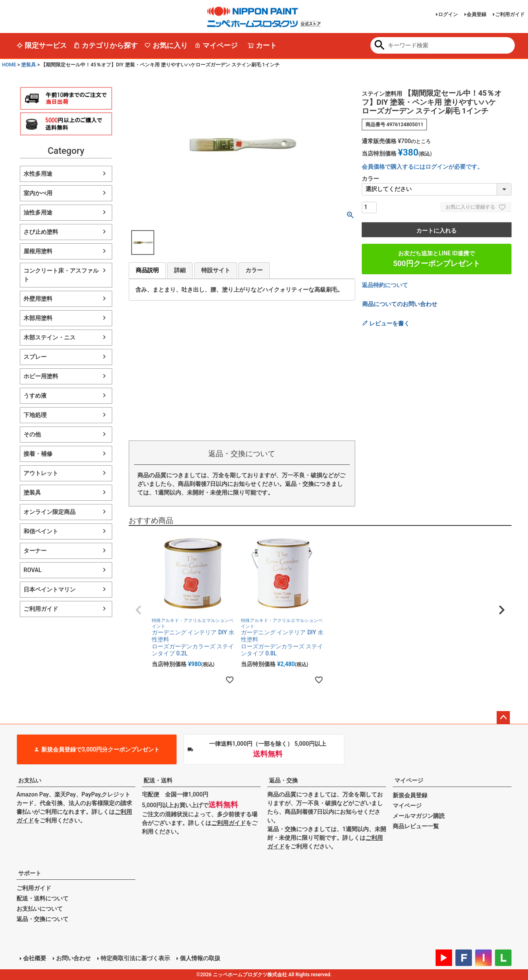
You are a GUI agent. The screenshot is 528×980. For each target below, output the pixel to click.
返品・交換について (42, 919)
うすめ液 (35, 396)
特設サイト (216, 270)
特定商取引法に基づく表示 (135, 958)
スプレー (35, 357)
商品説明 (147, 270)
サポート (30, 873)
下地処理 (35, 415)
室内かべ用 (38, 193)
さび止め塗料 (41, 232)
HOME (9, 65)
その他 (32, 434)
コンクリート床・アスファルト (61, 275)
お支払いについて (40, 909)
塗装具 (28, 65)
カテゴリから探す (106, 45)
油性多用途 (38, 212)
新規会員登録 (410, 795)
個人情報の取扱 (200, 958)
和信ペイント (41, 531)
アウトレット (41, 473)
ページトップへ (503, 718)
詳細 (180, 270)
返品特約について (385, 285)
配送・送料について (42, 898)
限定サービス (42, 45)
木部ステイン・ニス (49, 337)
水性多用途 (38, 174)
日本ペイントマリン (49, 589)
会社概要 (35, 958)
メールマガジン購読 (419, 816)
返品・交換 (283, 780)
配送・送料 (158, 780)
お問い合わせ (73, 958)
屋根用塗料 (38, 251)
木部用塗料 (38, 318)
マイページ (216, 45)
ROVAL (33, 570)
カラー (254, 270)
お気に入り (166, 45)
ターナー (35, 551)
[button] (139, 610)
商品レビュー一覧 (416, 826)
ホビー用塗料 (41, 376)
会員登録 (476, 14)
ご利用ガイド (510, 14)
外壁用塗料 (38, 299)
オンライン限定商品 (49, 512)
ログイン (448, 14)
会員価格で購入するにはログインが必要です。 (422, 167)
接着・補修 (38, 454)
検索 (380, 46)
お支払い (30, 780)
